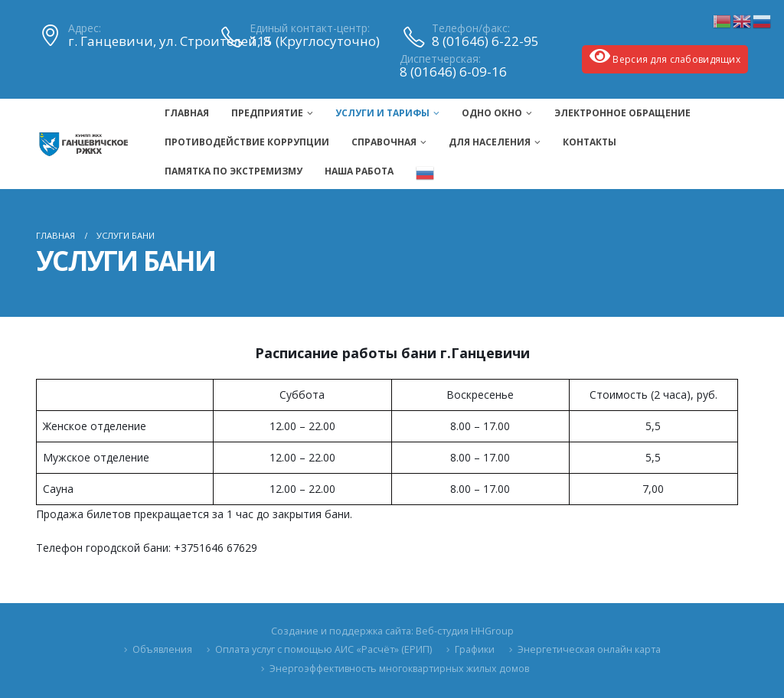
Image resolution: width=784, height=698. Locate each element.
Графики (475, 649)
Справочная (384, 142)
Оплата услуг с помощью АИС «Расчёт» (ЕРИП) (323, 649)
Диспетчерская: (440, 59)
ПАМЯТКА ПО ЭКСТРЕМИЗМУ (234, 171)
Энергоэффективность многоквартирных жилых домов (399, 669)
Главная (187, 113)
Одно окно (492, 113)
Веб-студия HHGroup (465, 631)
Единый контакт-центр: (310, 28)
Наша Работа (359, 171)
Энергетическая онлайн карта (589, 649)
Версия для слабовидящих (665, 56)
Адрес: (85, 28)
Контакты (590, 142)
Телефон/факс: (471, 28)
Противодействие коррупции (247, 142)
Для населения (490, 142)
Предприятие (267, 113)
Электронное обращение (622, 113)
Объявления (162, 649)
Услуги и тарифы (382, 113)
